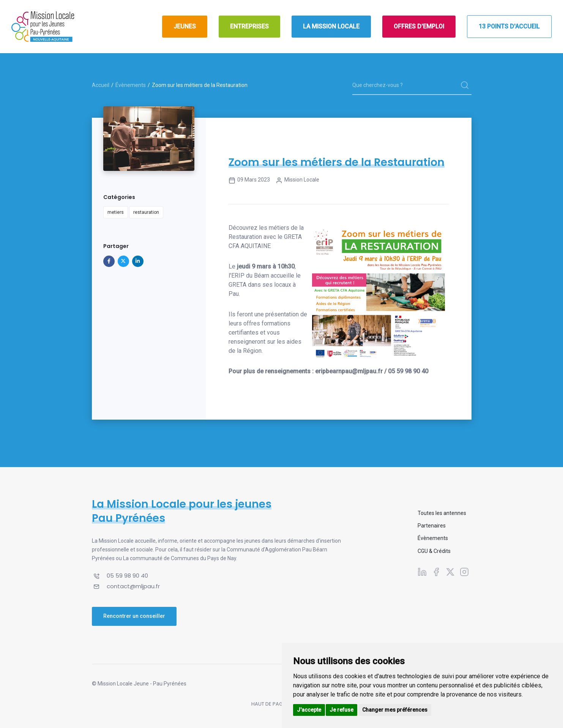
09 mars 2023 (249, 180)
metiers (116, 212)
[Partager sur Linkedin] (138, 261)
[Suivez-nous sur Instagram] (464, 572)
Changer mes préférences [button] (395, 710)
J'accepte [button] (309, 710)
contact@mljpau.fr (133, 586)
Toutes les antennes (442, 513)
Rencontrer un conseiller (134, 616)
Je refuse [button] (341, 710)
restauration (146, 212)
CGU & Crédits (434, 551)
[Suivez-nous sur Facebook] (436, 572)
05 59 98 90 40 (127, 576)
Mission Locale (297, 180)
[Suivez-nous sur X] (450, 572)
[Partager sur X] (123, 261)
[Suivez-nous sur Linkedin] (422, 572)
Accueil (101, 85)
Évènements (131, 85)
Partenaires (432, 526)
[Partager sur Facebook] (109, 261)
